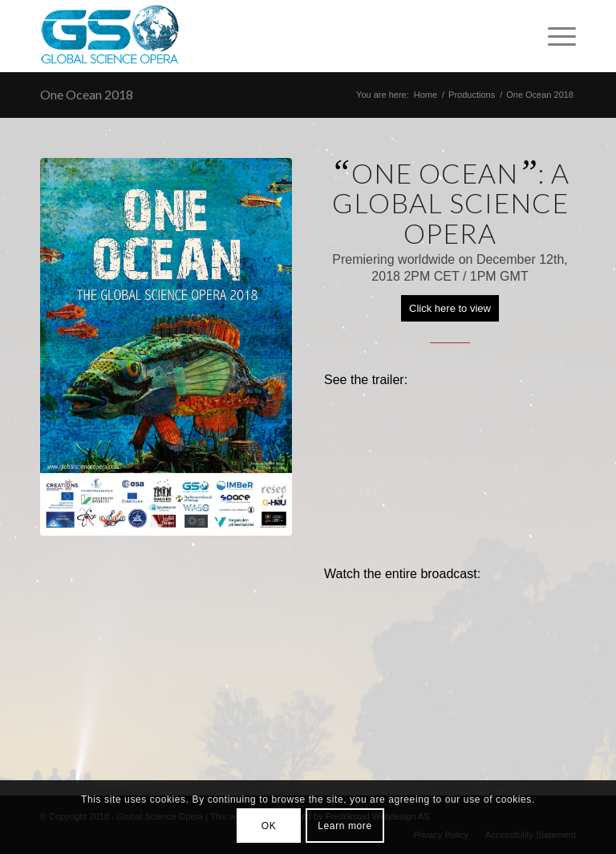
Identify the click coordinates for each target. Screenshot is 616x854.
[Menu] (554, 36)
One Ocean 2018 (87, 94)
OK (269, 826)
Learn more (344, 826)
